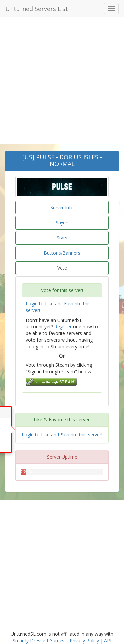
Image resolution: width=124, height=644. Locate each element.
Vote (62, 268)
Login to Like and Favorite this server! (62, 435)
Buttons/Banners (62, 253)
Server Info (62, 207)
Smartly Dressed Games (39, 641)
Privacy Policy (84, 641)
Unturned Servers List (37, 9)
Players (62, 223)
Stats (62, 238)
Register (63, 327)
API (108, 641)
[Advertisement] (62, 85)
